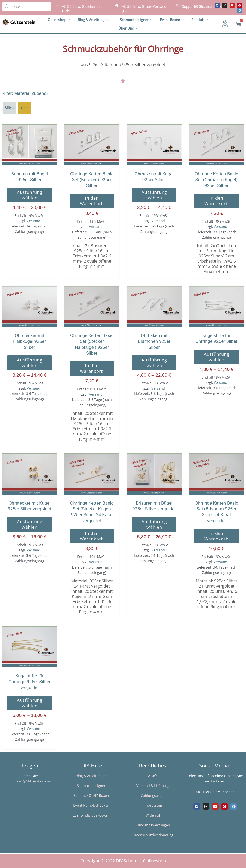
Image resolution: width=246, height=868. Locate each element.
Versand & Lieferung (153, 786)
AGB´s (153, 776)
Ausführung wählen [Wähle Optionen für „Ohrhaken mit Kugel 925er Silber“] (154, 195)
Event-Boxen (172, 20)
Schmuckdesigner (136, 20)
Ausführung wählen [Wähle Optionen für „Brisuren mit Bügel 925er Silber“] (30, 195)
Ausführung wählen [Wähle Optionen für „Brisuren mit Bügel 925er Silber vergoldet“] (154, 524)
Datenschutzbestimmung (153, 835)
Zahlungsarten (153, 796)
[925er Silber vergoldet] (25, 108)
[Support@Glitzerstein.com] (178, 6)
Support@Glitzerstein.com (204, 6)
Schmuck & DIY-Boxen (91, 796)
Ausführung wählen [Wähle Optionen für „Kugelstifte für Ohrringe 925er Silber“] (217, 357)
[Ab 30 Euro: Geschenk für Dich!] (57, 6)
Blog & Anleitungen (95, 20)
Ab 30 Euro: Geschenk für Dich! (83, 9)
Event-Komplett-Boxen (91, 805)
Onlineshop (59, 20)
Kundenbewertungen (153, 825)
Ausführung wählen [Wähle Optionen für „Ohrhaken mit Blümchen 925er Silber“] (154, 363)
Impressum (153, 805)
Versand (34, 221)
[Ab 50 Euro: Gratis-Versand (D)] (117, 6)
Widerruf (153, 815)
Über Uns (128, 28)
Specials (200, 20)
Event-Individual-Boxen (91, 815)
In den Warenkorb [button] (92, 201)
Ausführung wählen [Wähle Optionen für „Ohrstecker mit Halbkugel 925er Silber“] (30, 363)
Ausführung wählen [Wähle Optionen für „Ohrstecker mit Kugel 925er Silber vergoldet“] (30, 524)
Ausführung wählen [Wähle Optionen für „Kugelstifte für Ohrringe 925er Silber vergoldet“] (30, 703)
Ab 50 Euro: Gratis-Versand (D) (144, 9)
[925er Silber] (10, 108)
